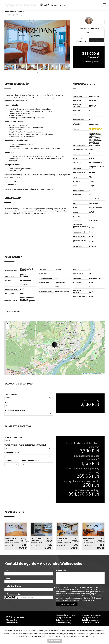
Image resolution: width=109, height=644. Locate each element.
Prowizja (9, 461)
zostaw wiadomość (97, 40)
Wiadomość (61, 570)
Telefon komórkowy (13, 586)
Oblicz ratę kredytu (92, 62)
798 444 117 (81, 39)
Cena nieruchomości (13, 437)
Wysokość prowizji (30, 461)
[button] (54, 345)
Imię (6, 570)
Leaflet (85, 374)
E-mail (7, 578)
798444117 (81, 42)
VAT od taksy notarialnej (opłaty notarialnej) (25, 445)
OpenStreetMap (94, 374)
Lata (6, 402)
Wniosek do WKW (12, 453)
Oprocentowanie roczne (15, 410)
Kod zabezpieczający (13, 594)
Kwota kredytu (11, 395)
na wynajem (66, 615)
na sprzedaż (92, 615)
